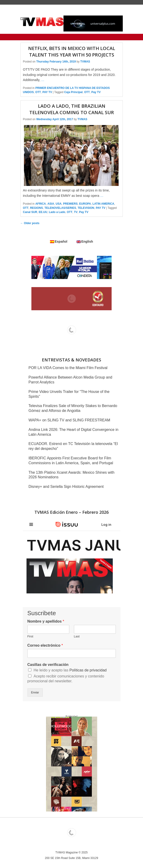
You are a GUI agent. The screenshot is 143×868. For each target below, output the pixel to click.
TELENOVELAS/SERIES (60, 208)
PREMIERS (70, 204)
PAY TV (47, 92)
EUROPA (85, 204)
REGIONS (36, 208)
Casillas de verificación (48, 665)
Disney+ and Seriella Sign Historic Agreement (66, 487)
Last (77, 636)
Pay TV (96, 92)
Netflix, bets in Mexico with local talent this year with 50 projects (72, 52)
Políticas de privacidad (88, 670)
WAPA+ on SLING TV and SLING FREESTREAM (69, 420)
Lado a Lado (57, 212)
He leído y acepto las (70, 670)
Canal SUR (30, 212)
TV (76, 212)
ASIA (51, 204)
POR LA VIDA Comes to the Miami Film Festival (68, 368)
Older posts (30, 223)
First (30, 636)
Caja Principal (73, 92)
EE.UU (43, 212)
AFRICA (41, 204)
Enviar (35, 693)
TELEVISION (86, 208)
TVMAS (85, 62)
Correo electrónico (45, 645)
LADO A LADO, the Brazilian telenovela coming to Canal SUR (72, 109)
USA (58, 204)
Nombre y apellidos (46, 621)
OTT (38, 92)
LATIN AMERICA (103, 204)
